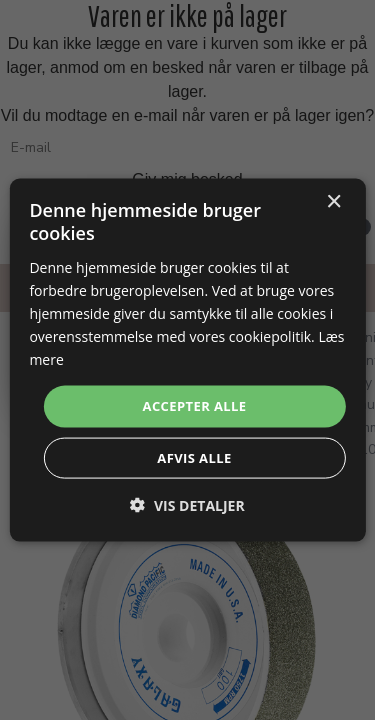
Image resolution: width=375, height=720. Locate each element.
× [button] (333, 202)
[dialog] (187, 360)
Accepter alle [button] (195, 406)
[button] (187, 504)
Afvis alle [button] (194, 457)
